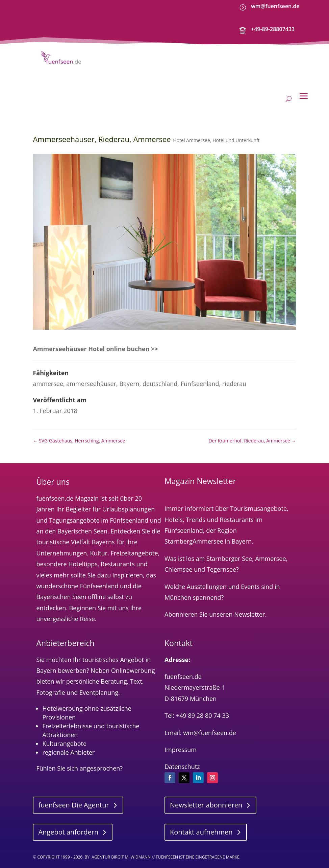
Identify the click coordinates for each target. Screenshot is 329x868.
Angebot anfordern (68, 827)
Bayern (129, 378)
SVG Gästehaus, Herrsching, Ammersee (79, 435)
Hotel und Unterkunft (236, 135)
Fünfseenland (200, 378)
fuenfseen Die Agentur (73, 800)
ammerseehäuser (91, 378)
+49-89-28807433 (273, 29)
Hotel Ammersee (192, 135)
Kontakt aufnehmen (201, 827)
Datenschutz (182, 761)
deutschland (160, 378)
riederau (234, 378)
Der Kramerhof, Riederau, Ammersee (252, 435)
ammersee (48, 378)
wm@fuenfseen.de (275, 6)
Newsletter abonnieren (206, 800)
